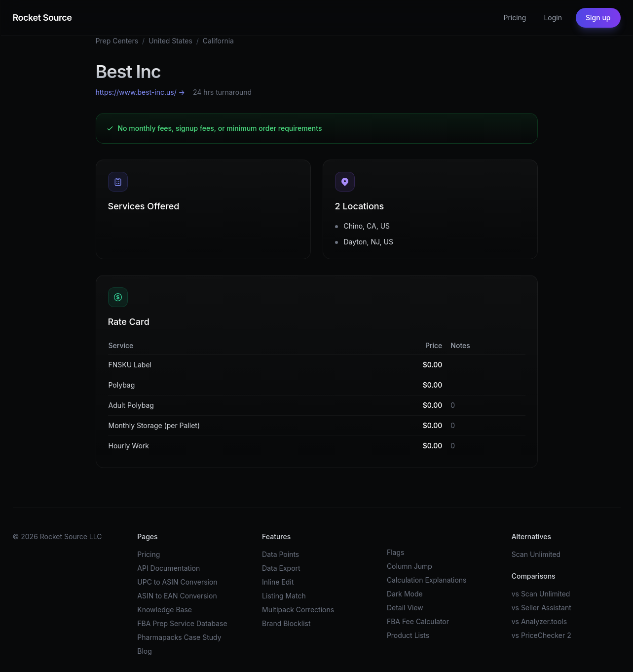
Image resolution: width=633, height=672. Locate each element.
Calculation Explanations (427, 580)
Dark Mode (405, 594)
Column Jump (410, 566)
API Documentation (168, 568)
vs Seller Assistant (541, 608)
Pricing (515, 18)
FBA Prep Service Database (182, 623)
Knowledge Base (165, 610)
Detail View (405, 608)
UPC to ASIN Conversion (177, 582)
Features (276, 536)
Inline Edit (278, 582)
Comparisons (534, 576)
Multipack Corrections (298, 610)
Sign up (598, 18)
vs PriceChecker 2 (541, 635)
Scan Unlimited (536, 554)
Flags (396, 552)
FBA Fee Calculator (418, 621)
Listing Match (284, 596)
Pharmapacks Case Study (179, 637)
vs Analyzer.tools (539, 621)
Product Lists (408, 635)
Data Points (280, 554)
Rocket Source (42, 18)
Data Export (281, 568)
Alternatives (531, 536)
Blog (145, 651)
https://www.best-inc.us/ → (140, 92)
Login (553, 18)
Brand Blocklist (286, 623)
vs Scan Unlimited (541, 594)
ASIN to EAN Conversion (177, 596)
